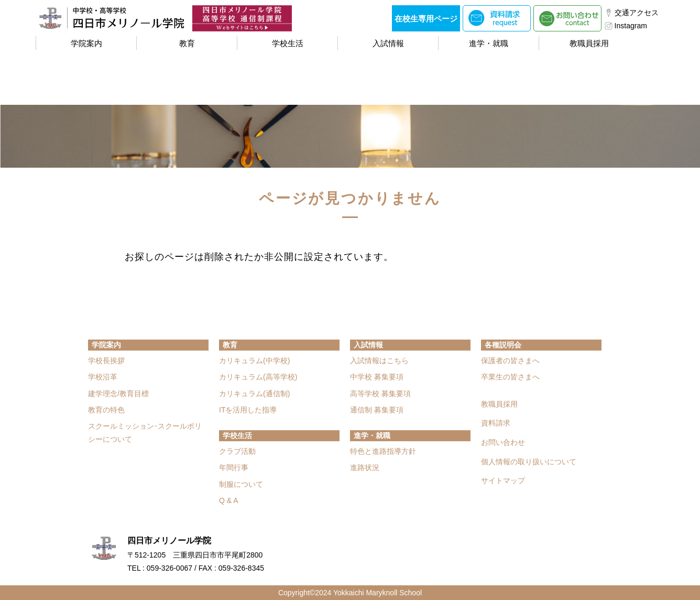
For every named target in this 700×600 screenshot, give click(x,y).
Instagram (631, 26)
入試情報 (388, 43)
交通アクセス (637, 13)
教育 (187, 43)
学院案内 (86, 43)
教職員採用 (589, 43)
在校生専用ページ (426, 19)
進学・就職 (489, 43)
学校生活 (288, 43)
